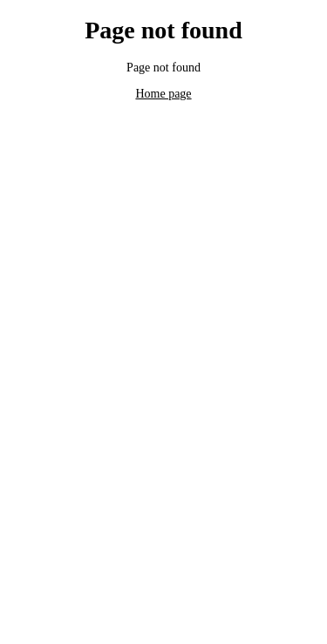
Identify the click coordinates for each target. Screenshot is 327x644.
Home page (163, 94)
